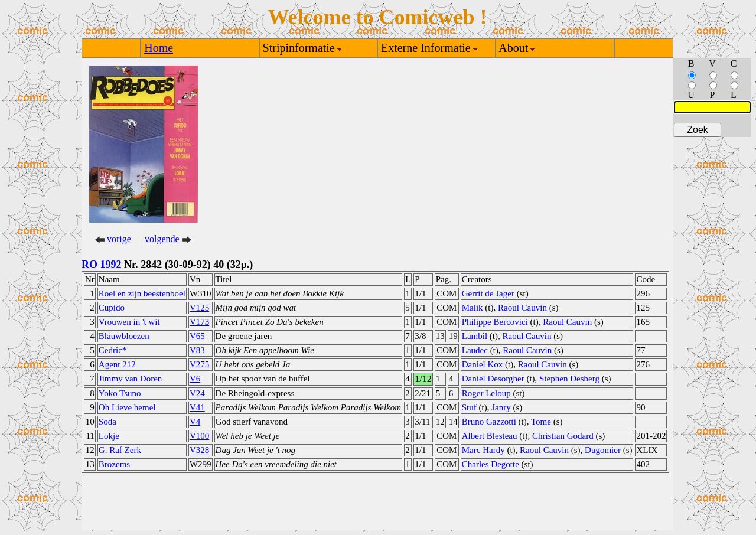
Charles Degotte (491, 464)
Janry (501, 407)
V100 (199, 436)
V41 (197, 407)
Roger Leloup (486, 393)
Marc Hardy (483, 450)
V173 (199, 322)
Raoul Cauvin (522, 308)
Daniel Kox (483, 364)
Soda (107, 422)
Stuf (469, 407)
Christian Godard (563, 436)
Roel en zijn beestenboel (142, 293)
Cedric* (113, 350)
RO (89, 265)
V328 (199, 450)
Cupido (112, 308)
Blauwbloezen (124, 336)
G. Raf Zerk (120, 450)
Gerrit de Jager (488, 293)
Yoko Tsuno (120, 393)
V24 (197, 393)
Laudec (475, 350)
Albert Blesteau (490, 436)
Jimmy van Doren (130, 379)
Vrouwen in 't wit (129, 322)
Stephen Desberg (569, 379)
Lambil (475, 336)
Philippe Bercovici (495, 322)
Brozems (114, 464)
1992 (111, 265)
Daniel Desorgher (493, 379)
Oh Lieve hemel (127, 407)
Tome (541, 422)
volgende (162, 239)
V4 (195, 422)
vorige (119, 239)
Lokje (109, 436)
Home (159, 48)
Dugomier (603, 450)
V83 (197, 350)
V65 (197, 336)
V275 (199, 364)
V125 (199, 308)
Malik (472, 308)
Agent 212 (117, 364)
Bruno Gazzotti (489, 422)
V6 (195, 379)
